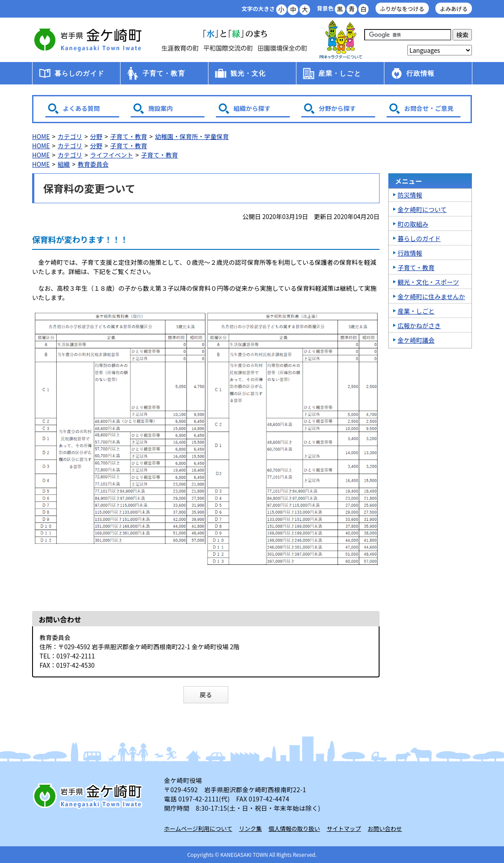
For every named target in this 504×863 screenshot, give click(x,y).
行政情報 (421, 73)
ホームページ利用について (198, 828)
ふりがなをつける (402, 9)
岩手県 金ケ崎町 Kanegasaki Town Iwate (89, 796)
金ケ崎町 (89, 40)
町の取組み (413, 224)
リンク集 (250, 828)
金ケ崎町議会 (416, 340)
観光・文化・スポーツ (428, 282)
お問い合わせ (385, 828)
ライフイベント (112, 155)
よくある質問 (81, 108)
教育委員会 (93, 164)
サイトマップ (344, 828)
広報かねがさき (419, 325)
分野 (96, 136)
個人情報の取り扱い (294, 828)
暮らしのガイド (79, 73)
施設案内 (161, 108)
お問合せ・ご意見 (429, 108)
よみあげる (454, 9)
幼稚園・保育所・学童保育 (192, 136)
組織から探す (252, 108)
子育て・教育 (164, 73)
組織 (64, 164)
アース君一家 (341, 40)
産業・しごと (340, 73)
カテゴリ (70, 136)
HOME (41, 136)
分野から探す (337, 108)
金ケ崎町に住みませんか (431, 296)
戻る (206, 695)
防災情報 (410, 195)
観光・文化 (248, 73)
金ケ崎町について (422, 209)
